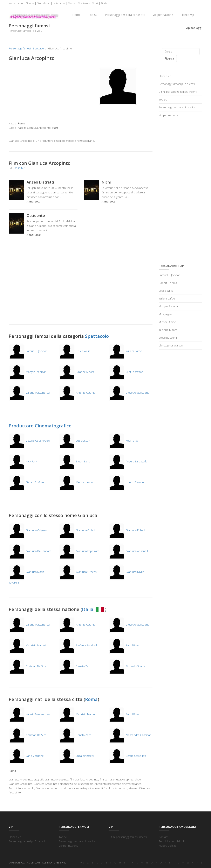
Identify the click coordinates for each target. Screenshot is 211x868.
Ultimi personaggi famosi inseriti (178, 92)
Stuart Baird (74, 461)
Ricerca (169, 58)
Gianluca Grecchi (78, 572)
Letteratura (59, 3)
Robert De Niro (168, 283)
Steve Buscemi (168, 338)
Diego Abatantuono (129, 393)
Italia (93, 609)
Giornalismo (43, 3)
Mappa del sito (168, 846)
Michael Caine (167, 322)
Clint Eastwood (126, 372)
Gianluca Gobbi (77, 530)
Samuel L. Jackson (28, 351)
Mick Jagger (165, 314)
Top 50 (93, 15)
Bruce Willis (74, 351)
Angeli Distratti (40, 182)
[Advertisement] (43, 91)
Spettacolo (84, 3)
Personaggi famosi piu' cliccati (177, 84)
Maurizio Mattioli (27, 645)
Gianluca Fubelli (127, 530)
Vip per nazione (163, 15)
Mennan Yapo (76, 482)
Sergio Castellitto (127, 756)
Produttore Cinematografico (40, 426)
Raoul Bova (124, 645)
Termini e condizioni (171, 841)
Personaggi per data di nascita (125, 15)
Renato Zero (75, 666)
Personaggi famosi (20, 48)
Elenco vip (165, 76)
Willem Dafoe (125, 351)
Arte (21, 3)
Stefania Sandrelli (78, 645)
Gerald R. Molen (27, 482)
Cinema (30, 3)
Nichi (106, 182)
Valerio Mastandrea (29, 393)
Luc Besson (74, 441)
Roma (91, 699)
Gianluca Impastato (79, 551)
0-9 (82, 863)
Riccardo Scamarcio (129, 666)
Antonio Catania (77, 393)
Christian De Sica (28, 666)
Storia (104, 3)
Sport (95, 3)
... (61, 197)
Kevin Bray (123, 441)
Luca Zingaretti (76, 756)
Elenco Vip (187, 15)
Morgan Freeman (28, 372)
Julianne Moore (77, 372)
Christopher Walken (171, 345)
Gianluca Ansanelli (128, 551)
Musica (72, 3)
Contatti (163, 837)
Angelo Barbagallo (128, 461)
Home (12, 3)
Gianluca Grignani (28, 530)
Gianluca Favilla (127, 572)
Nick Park (23, 461)
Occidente (36, 215)
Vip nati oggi (194, 28)
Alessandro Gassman (130, 735)
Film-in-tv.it (19, 168)
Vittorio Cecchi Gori (29, 441)
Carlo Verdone (26, 756)
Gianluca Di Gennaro (30, 551)
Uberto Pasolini (127, 482)
